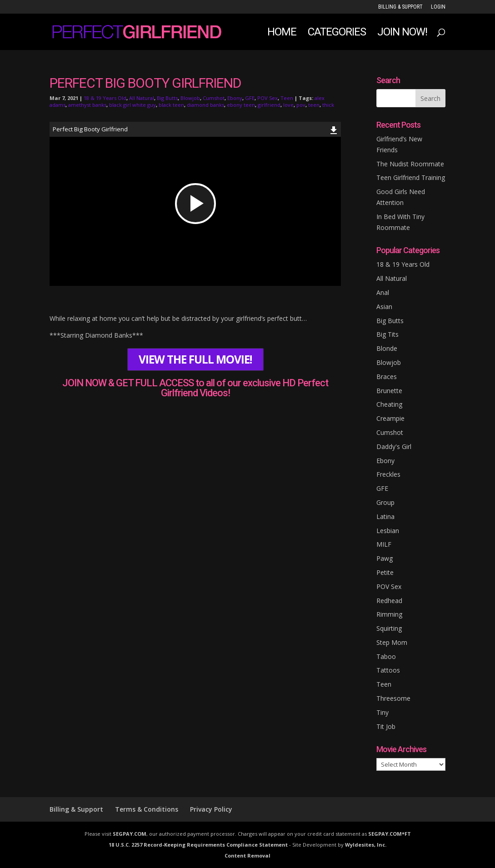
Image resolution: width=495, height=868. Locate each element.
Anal (383, 292)
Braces (387, 377)
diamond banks (205, 105)
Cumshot (214, 98)
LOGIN (438, 7)
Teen (287, 98)
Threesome (393, 698)
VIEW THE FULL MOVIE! (195, 359)
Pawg (385, 558)
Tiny (382, 712)
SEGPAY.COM (130, 834)
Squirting (389, 628)
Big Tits (387, 334)
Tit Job (386, 726)
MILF (384, 544)
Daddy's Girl (394, 446)
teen (314, 105)
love (288, 105)
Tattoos (388, 670)
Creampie (390, 418)
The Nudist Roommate (410, 164)
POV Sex (267, 98)
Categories (337, 33)
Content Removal (247, 856)
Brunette (389, 391)
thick (328, 105)
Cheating (389, 404)
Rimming (389, 614)
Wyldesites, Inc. (366, 845)
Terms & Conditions (147, 809)
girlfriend (269, 105)
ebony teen (241, 105)
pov (301, 105)
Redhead (389, 601)
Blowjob (190, 98)
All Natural (142, 98)
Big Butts (167, 98)
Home (282, 33)
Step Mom (392, 642)
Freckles (388, 474)
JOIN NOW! (402, 33)
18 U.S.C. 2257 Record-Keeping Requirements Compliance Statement (198, 845)
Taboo (386, 656)
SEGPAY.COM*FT (390, 834)
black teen (171, 105)
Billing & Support (400, 7)
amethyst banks (87, 105)
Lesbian (388, 531)
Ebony (235, 98)
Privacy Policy (211, 809)
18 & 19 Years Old (105, 98)
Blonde (387, 348)
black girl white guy (132, 105)
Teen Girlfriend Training (411, 177)
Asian (384, 307)
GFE (250, 98)
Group (385, 502)
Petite (385, 572)
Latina (385, 516)
